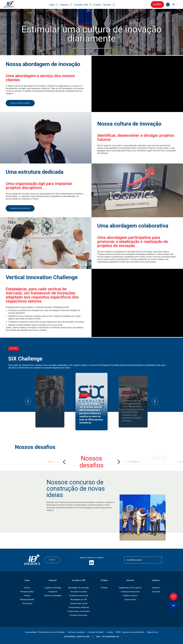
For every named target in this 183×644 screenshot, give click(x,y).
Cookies (110, 632)
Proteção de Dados (96, 632)
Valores (27, 588)
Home (74, 48)
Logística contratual (53, 588)
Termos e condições (76, 632)
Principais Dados (27, 592)
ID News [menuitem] (97, 5)
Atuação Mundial (27, 600)
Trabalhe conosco (130, 596)
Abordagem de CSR (79, 600)
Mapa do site (153, 632)
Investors (156, 580)
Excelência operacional (79, 596)
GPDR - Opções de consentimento (130, 632)
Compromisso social (79, 604)
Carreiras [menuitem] (109, 5)
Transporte (53, 592)
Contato (157, 5)
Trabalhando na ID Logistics (130, 588)
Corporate (156, 592)
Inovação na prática (79, 592)
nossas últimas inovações (20, 103)
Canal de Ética (130, 600)
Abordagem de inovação (79, 588)
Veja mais (50, 399)
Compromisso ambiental (79, 607)
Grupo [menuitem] (54, 5)
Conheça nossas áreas (130, 592)
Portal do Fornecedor (79, 615)
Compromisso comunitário (79, 611)
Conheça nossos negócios (20, 208)
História (27, 596)
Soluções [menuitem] (66, 5)
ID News (104, 588)
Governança (27, 604)
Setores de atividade (53, 596)
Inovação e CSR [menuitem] (83, 5)
